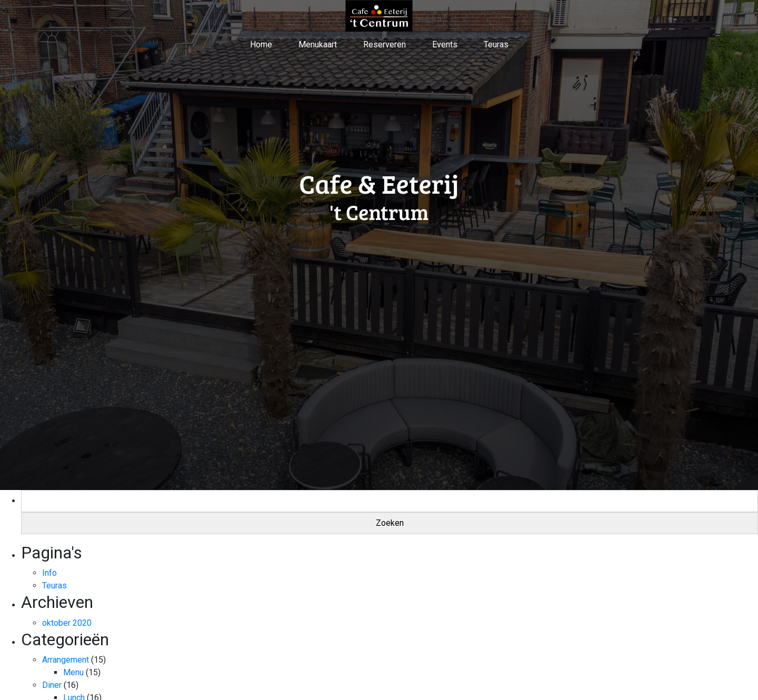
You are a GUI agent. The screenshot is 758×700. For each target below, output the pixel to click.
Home (261, 44)
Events (445, 44)
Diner (52, 685)
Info (49, 573)
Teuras (496, 44)
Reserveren (385, 44)
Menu (73, 672)
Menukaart (318, 44)
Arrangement (66, 660)
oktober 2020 (67, 623)
